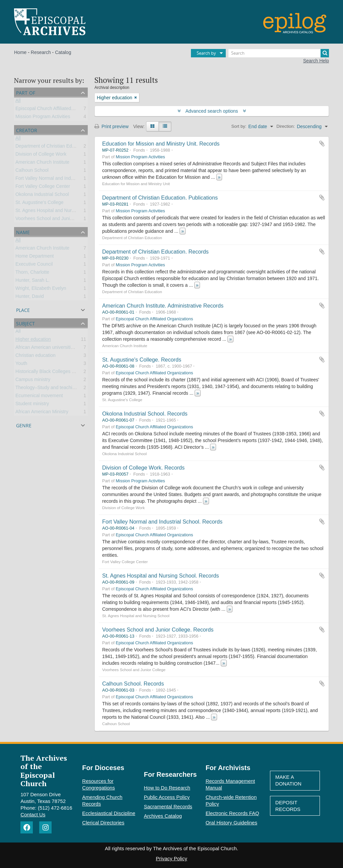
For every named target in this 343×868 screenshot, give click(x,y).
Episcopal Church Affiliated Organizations (58, 110)
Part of (26, 92)
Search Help (316, 61)
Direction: (286, 126)
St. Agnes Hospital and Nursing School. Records (161, 576)
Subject (25, 323)
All (18, 102)
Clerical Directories (103, 823)
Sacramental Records (168, 806)
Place (23, 309)
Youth (21, 365)
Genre (24, 425)
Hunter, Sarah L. (32, 281)
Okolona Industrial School (42, 196)
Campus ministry (33, 381)
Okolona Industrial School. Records (145, 414)
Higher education (33, 340)
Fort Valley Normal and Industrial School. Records (162, 522)
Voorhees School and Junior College (53, 220)
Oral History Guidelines (231, 823)
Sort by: (239, 126)
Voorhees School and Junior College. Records (158, 630)
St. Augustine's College (40, 204)
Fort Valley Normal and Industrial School (57, 179)
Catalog (63, 52)
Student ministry (32, 405)
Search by (206, 53)
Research (41, 52)
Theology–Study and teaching (46, 389)
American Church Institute (42, 163)
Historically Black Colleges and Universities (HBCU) (69, 373)
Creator (27, 130)
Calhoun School (32, 171)
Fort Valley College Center (43, 187)
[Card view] (152, 126)
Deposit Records (288, 806)
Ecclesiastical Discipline (109, 813)
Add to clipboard (322, 144)
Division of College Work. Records (143, 468)
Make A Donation (288, 780)
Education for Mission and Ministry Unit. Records (161, 144)
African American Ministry (42, 413)
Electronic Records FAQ (232, 813)
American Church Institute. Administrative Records (163, 306)
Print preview (112, 126)
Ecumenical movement (39, 397)
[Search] (279, 53)
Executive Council (34, 265)
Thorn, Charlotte (32, 273)
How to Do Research (167, 788)
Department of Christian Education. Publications (160, 198)
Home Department (35, 257)
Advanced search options (212, 111)
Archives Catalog (163, 816)
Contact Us (33, 815)
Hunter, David (30, 297)
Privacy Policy (171, 858)
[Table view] (165, 126)
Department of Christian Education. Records (155, 252)
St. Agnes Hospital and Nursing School (56, 212)
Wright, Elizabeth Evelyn (41, 289)
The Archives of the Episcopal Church (44, 771)
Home (20, 52)
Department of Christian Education (51, 147)
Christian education (36, 357)
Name (23, 232)
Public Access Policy (167, 797)
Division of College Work (41, 155)
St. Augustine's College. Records (142, 360)
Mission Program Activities (43, 118)
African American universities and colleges (59, 348)
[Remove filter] (136, 98)
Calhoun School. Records (133, 684)
